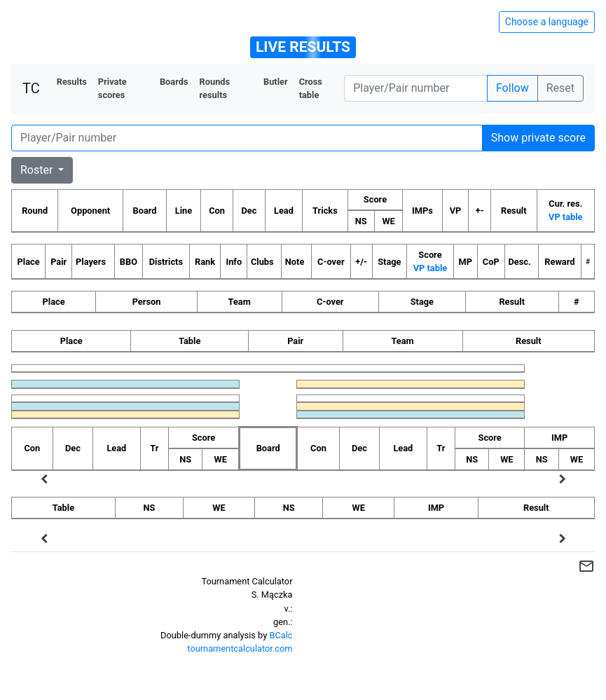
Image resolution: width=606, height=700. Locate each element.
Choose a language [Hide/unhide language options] (547, 22)
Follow (512, 88)
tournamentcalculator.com (240, 648)
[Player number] (416, 88)
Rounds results (215, 88)
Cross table (311, 88)
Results (72, 82)
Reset (560, 88)
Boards (174, 82)
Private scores (112, 88)
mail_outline (586, 566)
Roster (38, 170)
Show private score (538, 138)
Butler (276, 82)
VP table (565, 217)
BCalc (281, 635)
